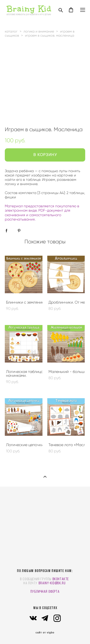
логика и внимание (39, 31)
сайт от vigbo (45, 633)
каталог (11, 31)
